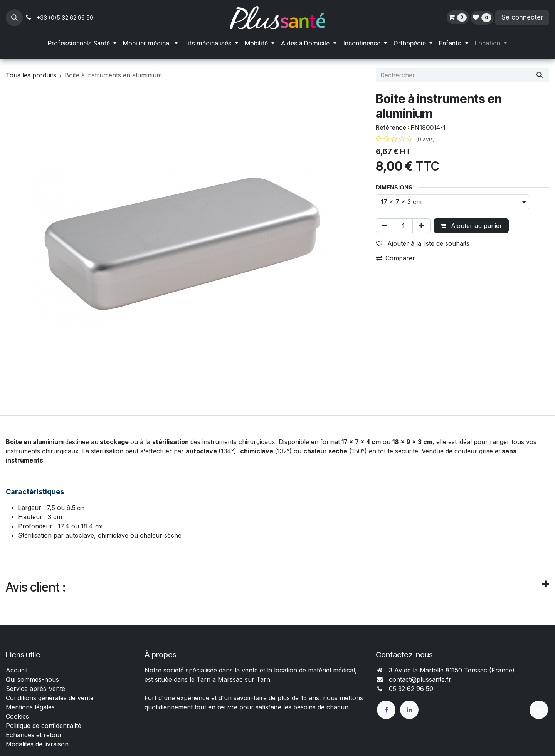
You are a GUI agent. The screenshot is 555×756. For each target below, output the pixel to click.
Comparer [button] (396, 258)
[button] (14, 18)
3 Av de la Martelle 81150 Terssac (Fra (445, 670)
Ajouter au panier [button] (471, 226)
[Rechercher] (540, 75)
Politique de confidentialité (44, 726)
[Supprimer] (385, 226)
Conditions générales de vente (51, 698)
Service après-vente (35, 689)
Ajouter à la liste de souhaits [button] (423, 243)
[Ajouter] (421, 226)
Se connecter (522, 17)
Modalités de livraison (37, 744)
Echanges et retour (34, 735)
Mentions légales (30, 707)
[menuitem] (82, 44)
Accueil (17, 670)
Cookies (17, 716)
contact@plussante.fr (420, 679)
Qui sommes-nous (32, 679)
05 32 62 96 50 (411, 689)
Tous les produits (31, 75)
